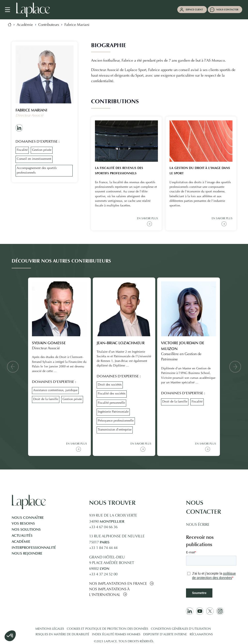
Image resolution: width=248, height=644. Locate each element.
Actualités (22, 535)
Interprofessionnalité (34, 548)
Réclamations (201, 635)
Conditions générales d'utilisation (181, 629)
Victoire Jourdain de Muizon (183, 346)
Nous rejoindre (27, 553)
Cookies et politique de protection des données (107, 629)
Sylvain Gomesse (49, 343)
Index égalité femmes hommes (116, 635)
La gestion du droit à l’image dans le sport (200, 171)
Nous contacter (227, 10)
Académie (21, 542)
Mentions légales (50, 629)
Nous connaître (28, 518)
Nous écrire (198, 525)
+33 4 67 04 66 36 (103, 527)
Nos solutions (26, 529)
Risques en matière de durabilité (62, 635)
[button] (13, 367)
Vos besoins (23, 523)
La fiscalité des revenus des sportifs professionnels (119, 171)
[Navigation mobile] (10, 10)
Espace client (194, 10)
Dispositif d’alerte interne (165, 635)
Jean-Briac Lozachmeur (121, 343)
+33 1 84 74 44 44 (103, 548)
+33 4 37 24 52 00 (103, 574)
